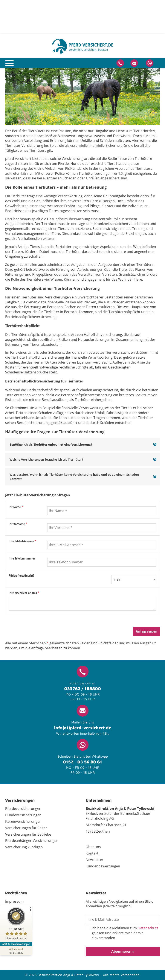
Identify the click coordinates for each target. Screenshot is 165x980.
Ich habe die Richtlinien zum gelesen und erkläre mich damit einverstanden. (122, 933)
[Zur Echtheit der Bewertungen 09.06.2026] (16, 951)
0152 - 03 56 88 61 (82, 762)
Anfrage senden (146, 631)
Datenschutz (148, 928)
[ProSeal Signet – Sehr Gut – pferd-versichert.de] (16, 924)
